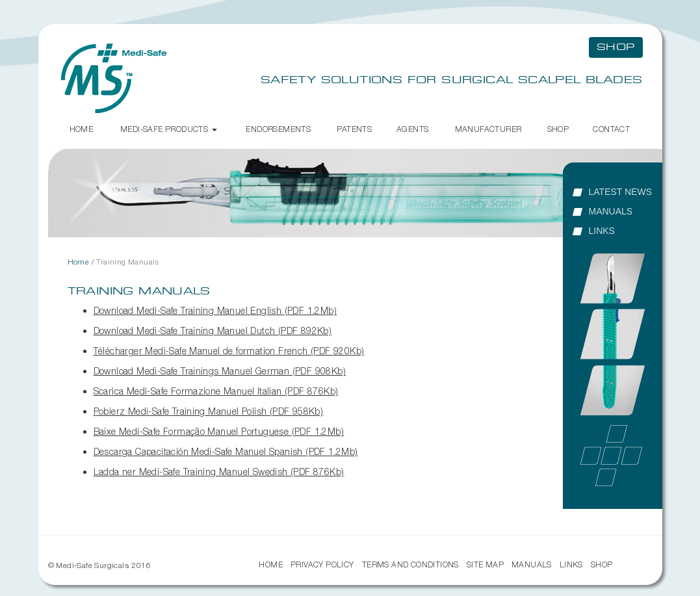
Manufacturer (488, 129)
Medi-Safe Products (169, 129)
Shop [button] (616, 47)
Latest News (621, 192)
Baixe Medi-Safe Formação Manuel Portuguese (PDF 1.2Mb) (219, 431)
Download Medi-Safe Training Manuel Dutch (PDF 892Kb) (213, 330)
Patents (354, 129)
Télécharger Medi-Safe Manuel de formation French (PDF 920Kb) (229, 351)
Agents (412, 129)
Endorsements (278, 129)
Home (82, 129)
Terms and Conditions (410, 564)
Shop (558, 129)
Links (602, 231)
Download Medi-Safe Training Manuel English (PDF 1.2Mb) (215, 310)
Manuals (611, 211)
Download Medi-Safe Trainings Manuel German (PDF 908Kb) (220, 371)
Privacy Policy (322, 564)
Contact (611, 129)
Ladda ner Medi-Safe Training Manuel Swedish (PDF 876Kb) (219, 472)
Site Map (485, 564)
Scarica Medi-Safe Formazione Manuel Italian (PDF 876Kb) (216, 391)
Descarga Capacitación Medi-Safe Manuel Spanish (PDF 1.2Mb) (226, 451)
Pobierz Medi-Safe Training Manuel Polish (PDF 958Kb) (209, 411)
